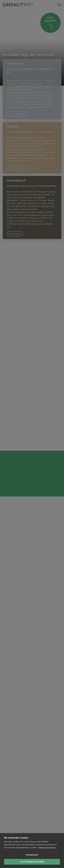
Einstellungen (32, 855)
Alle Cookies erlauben (32, 862)
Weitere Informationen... (48, 848)
